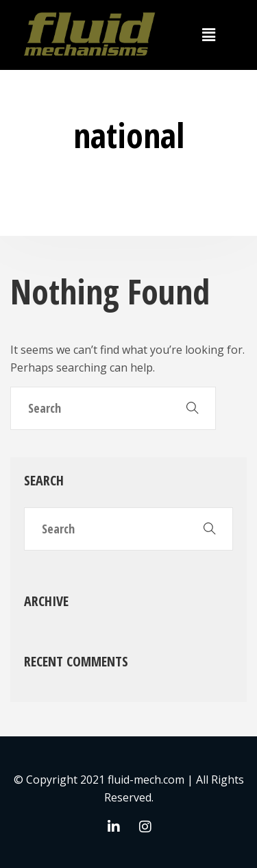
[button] (209, 35)
